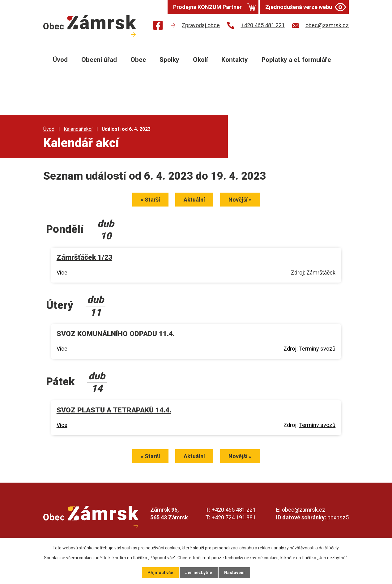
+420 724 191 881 (234, 517)
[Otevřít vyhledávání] (337, 64)
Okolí (200, 60)
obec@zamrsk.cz (304, 510)
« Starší (150, 200)
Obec (138, 60)
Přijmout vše (160, 573)
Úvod (60, 60)
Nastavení (234, 573)
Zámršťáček (321, 273)
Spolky (169, 60)
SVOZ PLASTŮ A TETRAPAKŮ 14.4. (114, 410)
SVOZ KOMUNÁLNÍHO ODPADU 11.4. (116, 334)
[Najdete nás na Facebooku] (158, 26)
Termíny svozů (317, 349)
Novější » (240, 200)
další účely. (329, 548)
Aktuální (194, 200)
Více (62, 273)
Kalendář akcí (78, 129)
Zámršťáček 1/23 (84, 257)
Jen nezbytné (199, 573)
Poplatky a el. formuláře (296, 60)
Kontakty (235, 60)
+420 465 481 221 (234, 510)
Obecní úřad (99, 60)
